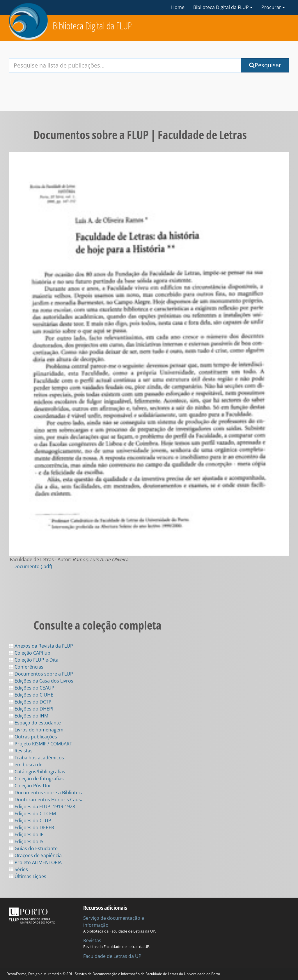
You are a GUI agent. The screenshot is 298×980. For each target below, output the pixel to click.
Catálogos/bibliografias (37, 772)
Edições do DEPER (31, 827)
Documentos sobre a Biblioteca (46, 793)
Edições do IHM (29, 716)
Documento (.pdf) (33, 566)
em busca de (26, 765)
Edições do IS (26, 841)
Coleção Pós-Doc (30, 786)
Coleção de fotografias (36, 779)
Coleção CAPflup (30, 653)
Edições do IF (26, 834)
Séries (18, 869)
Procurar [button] (273, 7)
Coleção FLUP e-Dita (34, 660)
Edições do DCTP (30, 702)
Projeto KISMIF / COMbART (40, 744)
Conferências (26, 667)
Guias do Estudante (33, 848)
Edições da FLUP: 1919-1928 (42, 807)
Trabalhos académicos (36, 758)
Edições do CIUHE (31, 695)
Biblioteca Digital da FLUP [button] (223, 7)
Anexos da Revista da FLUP (41, 646)
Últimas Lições (28, 876)
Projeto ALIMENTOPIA (35, 862)
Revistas (21, 751)
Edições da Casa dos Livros (41, 681)
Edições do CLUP (30, 820)
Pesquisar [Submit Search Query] (265, 65)
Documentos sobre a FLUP (41, 674)
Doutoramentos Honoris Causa (46, 800)
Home (178, 7)
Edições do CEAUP (32, 688)
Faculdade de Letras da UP (112, 956)
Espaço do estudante (35, 723)
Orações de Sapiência (35, 855)
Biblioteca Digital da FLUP (92, 26)
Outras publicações (33, 737)
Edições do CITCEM (32, 814)
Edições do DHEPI (31, 709)
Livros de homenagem (36, 730)
